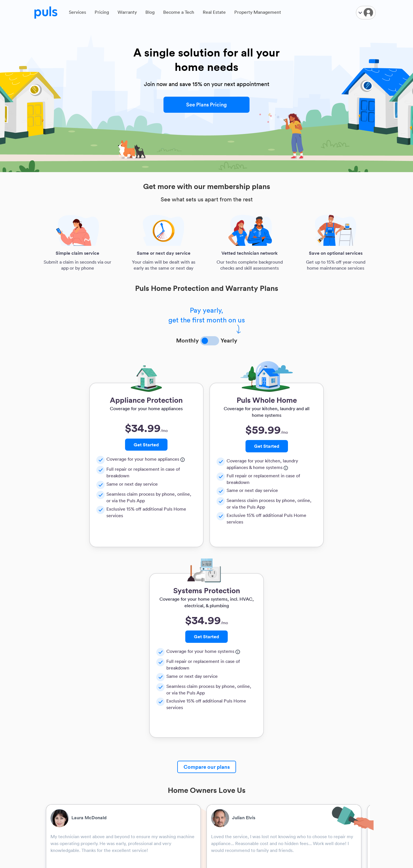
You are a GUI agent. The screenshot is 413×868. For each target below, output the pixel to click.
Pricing (102, 13)
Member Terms (225, 765)
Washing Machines (119, 796)
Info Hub (55, 804)
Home (53, 827)
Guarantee (221, 788)
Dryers (108, 804)
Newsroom (57, 811)
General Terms (225, 757)
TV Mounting (114, 749)
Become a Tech (179, 13)
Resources (111, 739)
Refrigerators (114, 773)
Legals (218, 739)
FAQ (51, 765)
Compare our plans (207, 576)
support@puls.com (279, 789)
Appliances (112, 765)
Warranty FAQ (225, 773)
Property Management (258, 13)
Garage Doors (115, 757)
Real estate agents (174, 757)
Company (56, 739)
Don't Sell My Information (224, 799)
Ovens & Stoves (116, 788)
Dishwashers (113, 780)
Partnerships (168, 739)
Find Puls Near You (65, 780)
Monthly (187, 340)
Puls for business (172, 749)
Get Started (99, 445)
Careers (54, 796)
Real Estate (214, 13)
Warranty (127, 13)
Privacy (218, 749)
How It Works (60, 757)
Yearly (229, 340)
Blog (150, 13)
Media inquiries (62, 819)
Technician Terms (227, 780)
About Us (56, 749)
